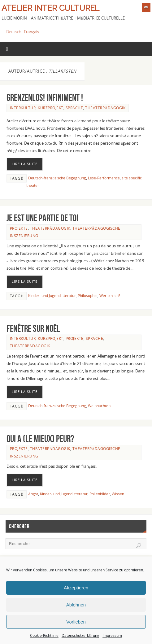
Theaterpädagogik (105, 108)
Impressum (112, 635)
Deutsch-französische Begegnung (57, 178)
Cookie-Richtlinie (44, 635)
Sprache (74, 108)
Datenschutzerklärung (80, 635)
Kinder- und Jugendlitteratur (52, 296)
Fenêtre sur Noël (33, 329)
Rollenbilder (100, 494)
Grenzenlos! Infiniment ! (45, 98)
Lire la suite (25, 164)
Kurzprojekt (51, 108)
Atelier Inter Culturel (50, 8)
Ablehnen (76, 605)
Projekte (19, 228)
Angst (33, 494)
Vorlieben (76, 622)
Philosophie (88, 296)
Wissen (118, 494)
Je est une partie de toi (42, 218)
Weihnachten (99, 406)
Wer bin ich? (110, 296)
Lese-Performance (104, 178)
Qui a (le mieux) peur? (40, 439)
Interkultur (23, 108)
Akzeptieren (76, 588)
